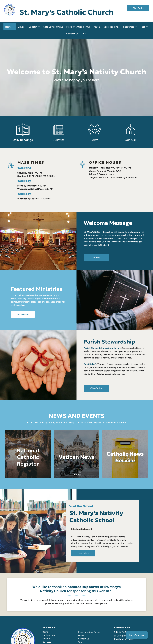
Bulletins (59, 144)
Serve (94, 144)
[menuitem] (10, 27)
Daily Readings (23, 144)
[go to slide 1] (75, 475)
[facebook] (146, 640)
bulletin (110, 422)
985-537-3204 (121, 607)
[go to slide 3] (78, 475)
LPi (28, 639)
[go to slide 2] (76, 475)
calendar (121, 422)
